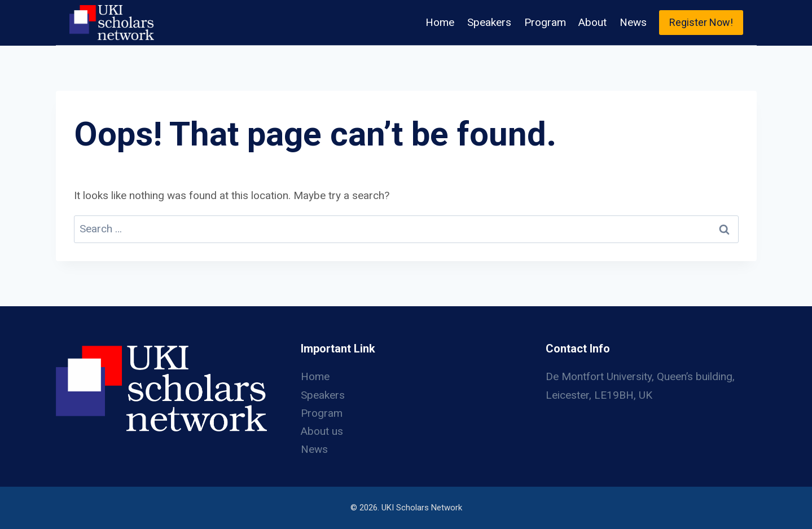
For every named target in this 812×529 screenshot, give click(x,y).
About (592, 22)
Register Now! (701, 22)
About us (322, 431)
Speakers (489, 22)
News (633, 22)
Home (440, 22)
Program (545, 22)
